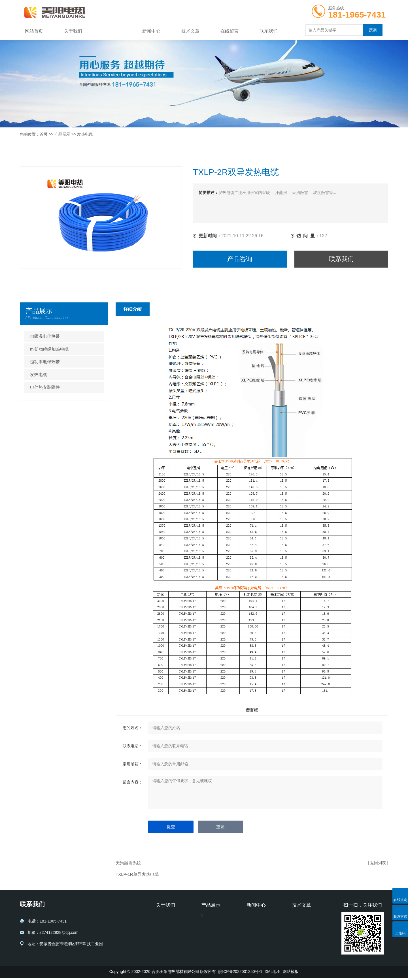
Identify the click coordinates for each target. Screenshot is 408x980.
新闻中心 (151, 31)
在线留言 (229, 31)
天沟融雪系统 (128, 863)
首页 (44, 134)
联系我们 (269, 31)
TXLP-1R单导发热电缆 (137, 874)
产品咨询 (240, 259)
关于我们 (73, 31)
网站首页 (34, 31)
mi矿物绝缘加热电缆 (49, 349)
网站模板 (291, 974)
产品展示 (112, 31)
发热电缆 (85, 134)
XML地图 (273, 974)
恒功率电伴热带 (45, 362)
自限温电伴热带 (45, 336)
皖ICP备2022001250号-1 (240, 974)
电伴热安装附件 (45, 387)
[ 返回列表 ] (378, 863)
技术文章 (190, 31)
